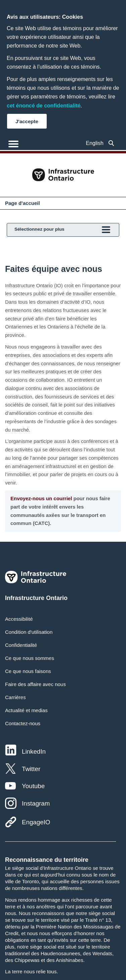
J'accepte (27, 121)
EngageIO (36, 822)
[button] (111, 143)
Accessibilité (19, 619)
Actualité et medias (26, 710)
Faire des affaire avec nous (35, 684)
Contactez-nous (23, 723)
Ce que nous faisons (28, 671)
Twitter (31, 769)
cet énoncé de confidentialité (44, 106)
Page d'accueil (23, 203)
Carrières (15, 697)
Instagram (36, 803)
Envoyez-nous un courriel (41, 498)
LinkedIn (34, 751)
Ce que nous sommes (30, 658)
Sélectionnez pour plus (62, 230)
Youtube (33, 786)
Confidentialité (21, 645)
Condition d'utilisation (29, 632)
